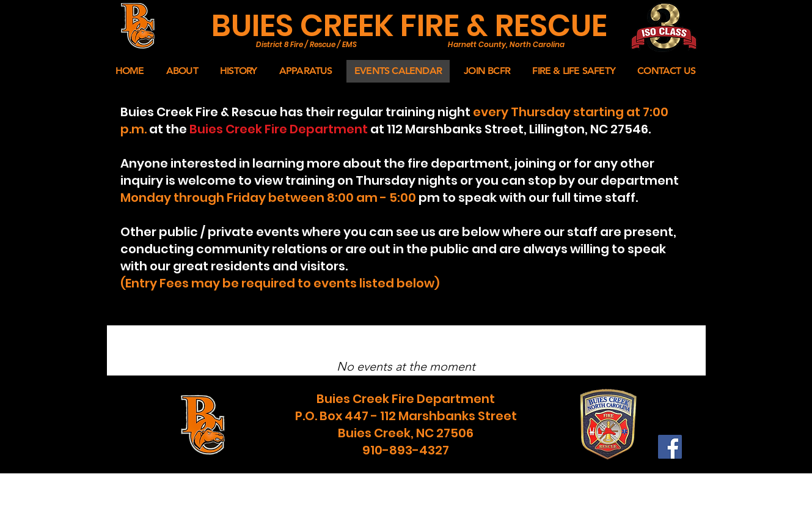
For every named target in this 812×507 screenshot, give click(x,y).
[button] (182, 71)
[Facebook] (670, 447)
